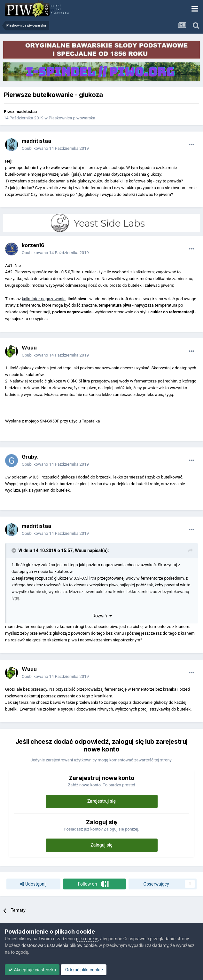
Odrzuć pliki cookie (84, 970)
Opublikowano (55, 148)
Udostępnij (33, 884)
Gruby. (30, 457)
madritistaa (26, 112)
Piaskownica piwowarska (72, 118)
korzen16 (33, 245)
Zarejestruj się (101, 801)
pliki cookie (87, 939)
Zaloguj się (101, 845)
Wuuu (29, 348)
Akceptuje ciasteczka (32, 970)
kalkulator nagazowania (44, 299)
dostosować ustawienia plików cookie (59, 945)
